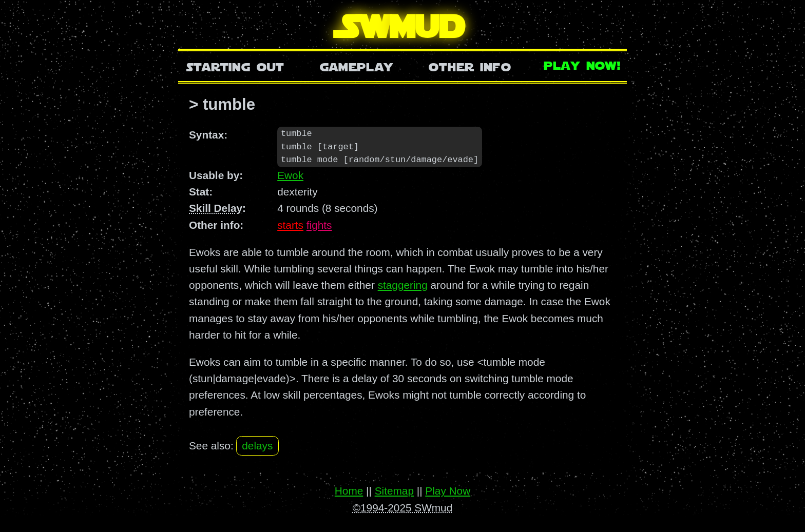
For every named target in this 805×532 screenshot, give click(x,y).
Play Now (448, 491)
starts (290, 225)
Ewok (290, 176)
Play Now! (583, 64)
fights (319, 225)
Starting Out (235, 66)
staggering (403, 285)
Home (349, 491)
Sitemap (394, 491)
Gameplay (357, 66)
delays (257, 446)
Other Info (470, 66)
